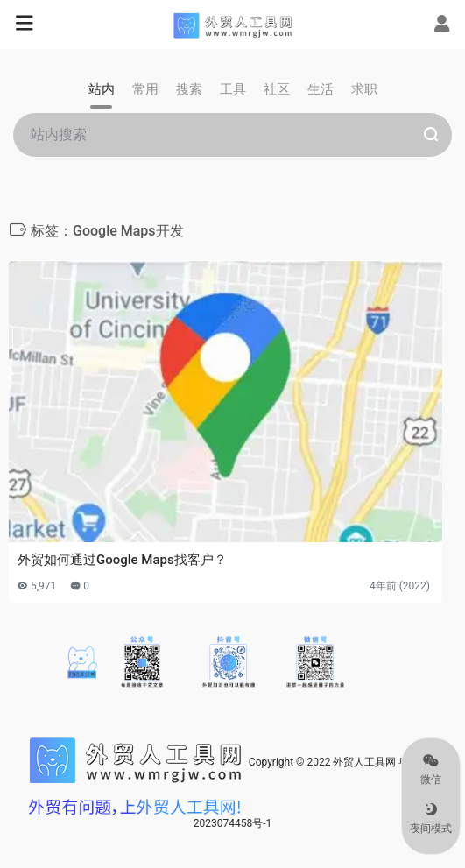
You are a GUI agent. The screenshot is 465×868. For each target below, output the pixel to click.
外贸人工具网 (364, 762)
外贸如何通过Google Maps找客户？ (122, 560)
